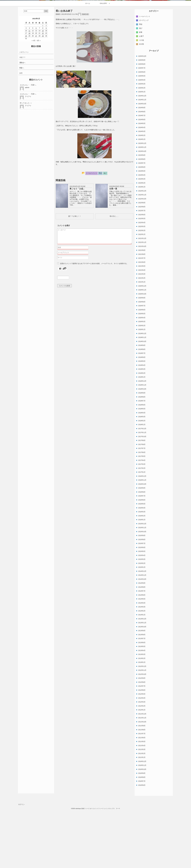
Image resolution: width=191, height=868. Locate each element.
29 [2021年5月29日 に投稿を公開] (43, 93)
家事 (141, 89)
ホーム (88, 61)
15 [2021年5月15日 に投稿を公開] (43, 88)
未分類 (141, 101)
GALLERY (103, 61)
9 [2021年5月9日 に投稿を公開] (46, 85)
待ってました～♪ (26, 160)
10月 (21, 130)
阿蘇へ (22, 125)
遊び (141, 86)
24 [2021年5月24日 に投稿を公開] (26, 93)
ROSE (83, 244)
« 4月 (34, 98)
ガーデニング (144, 78)
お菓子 (141, 93)
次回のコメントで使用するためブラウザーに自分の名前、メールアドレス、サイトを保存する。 (94, 321)
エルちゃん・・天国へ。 (29, 142)
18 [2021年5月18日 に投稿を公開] (29, 91)
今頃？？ (22, 115)
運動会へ (22, 120)
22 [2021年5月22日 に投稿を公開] (43, 91)
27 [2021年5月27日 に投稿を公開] (36, 93)
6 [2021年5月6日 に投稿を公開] (36, 85)
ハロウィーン (24, 109)
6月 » (39, 98)
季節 (141, 81)
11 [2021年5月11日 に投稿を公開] (29, 88)
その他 (141, 97)
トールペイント (145, 74)
